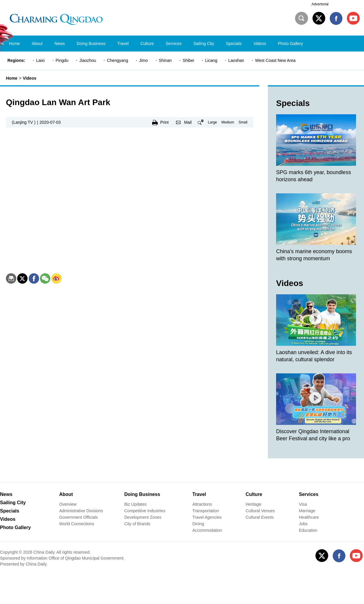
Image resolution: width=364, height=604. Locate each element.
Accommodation (207, 530)
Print (164, 122)
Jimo (144, 60)
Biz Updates (135, 504)
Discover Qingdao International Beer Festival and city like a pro (313, 435)
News (6, 494)
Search (302, 18)
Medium (228, 122)
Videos (30, 78)
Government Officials (78, 517)
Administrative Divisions (81, 511)
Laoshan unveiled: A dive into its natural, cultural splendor (314, 356)
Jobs (303, 524)
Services (309, 494)
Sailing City (13, 503)
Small (243, 122)
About (66, 494)
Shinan (165, 60)
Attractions (202, 504)
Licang (211, 60)
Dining (198, 524)
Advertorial (320, 4)
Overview (68, 504)
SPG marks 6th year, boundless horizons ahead (314, 176)
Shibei (188, 60)
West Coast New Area (275, 60)
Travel (199, 494)
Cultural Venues (260, 511)
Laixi (40, 60)
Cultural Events (260, 517)
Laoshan (236, 60)
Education (308, 530)
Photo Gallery (15, 527)
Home (12, 78)
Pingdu (62, 60)
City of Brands (137, 524)
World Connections (77, 524)
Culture (254, 494)
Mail (188, 122)
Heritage (253, 504)
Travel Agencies (207, 517)
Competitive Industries (145, 511)
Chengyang (117, 60)
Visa (303, 504)
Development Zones (143, 517)
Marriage (307, 511)
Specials (293, 103)
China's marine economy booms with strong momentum (314, 255)
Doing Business (142, 494)
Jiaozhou (88, 60)
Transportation (206, 511)
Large (213, 122)
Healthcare (309, 517)
